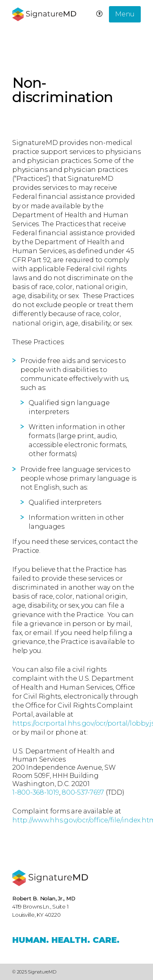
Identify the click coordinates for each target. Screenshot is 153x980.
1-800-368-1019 (36, 792)
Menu (125, 14)
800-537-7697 (83, 792)
